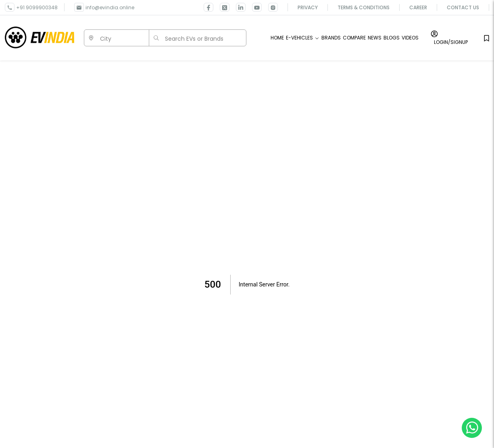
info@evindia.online (110, 7)
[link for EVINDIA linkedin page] (238, 7)
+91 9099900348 (37, 7)
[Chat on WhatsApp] (472, 427)
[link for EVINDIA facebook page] (208, 7)
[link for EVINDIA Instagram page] (270, 7)
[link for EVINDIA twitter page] (221, 7)
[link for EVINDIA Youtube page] (254, 7)
